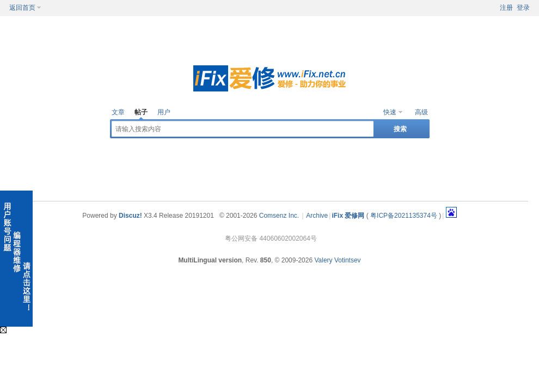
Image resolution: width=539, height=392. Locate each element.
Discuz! (130, 216)
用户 (164, 112)
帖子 (141, 112)
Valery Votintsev (337, 260)
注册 (506, 8)
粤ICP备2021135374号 (404, 216)
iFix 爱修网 (348, 216)
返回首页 (22, 8)
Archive (317, 216)
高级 (421, 112)
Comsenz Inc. (279, 216)
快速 (390, 112)
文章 (118, 112)
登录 (523, 8)
